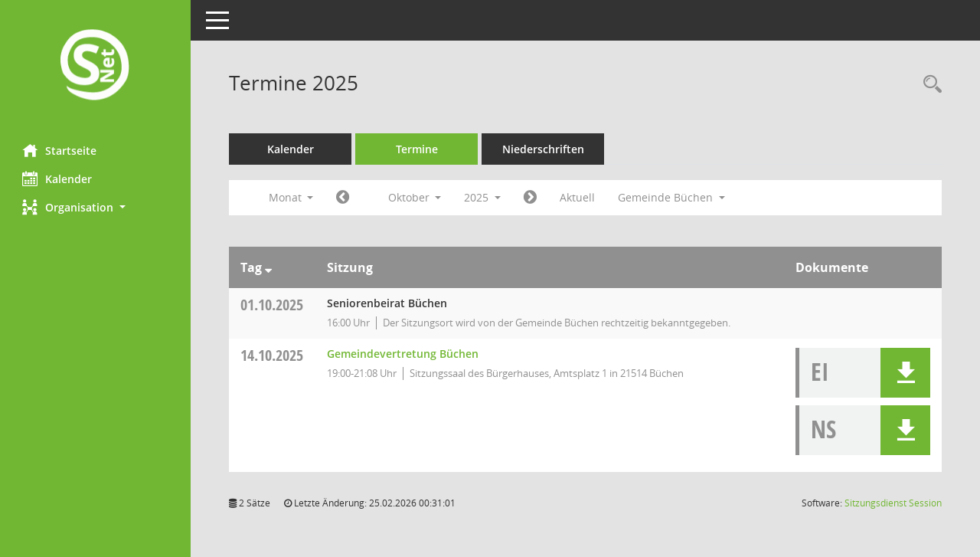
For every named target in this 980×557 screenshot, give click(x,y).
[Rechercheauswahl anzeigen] (929, 85)
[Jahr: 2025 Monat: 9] (343, 198)
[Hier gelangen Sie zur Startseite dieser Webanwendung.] (96, 66)
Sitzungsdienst (893, 503)
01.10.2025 (273, 305)
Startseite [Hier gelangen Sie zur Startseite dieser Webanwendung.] (60, 150)
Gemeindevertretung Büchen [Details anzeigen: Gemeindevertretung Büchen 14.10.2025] (403, 354)
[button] (96, 207)
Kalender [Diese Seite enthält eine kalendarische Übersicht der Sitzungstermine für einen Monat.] (58, 179)
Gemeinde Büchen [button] (672, 197)
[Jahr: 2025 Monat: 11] (531, 198)
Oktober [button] (415, 197)
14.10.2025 (273, 355)
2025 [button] (483, 197)
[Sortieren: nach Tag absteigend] (269, 267)
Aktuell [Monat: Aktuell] (578, 197)
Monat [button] (291, 197)
